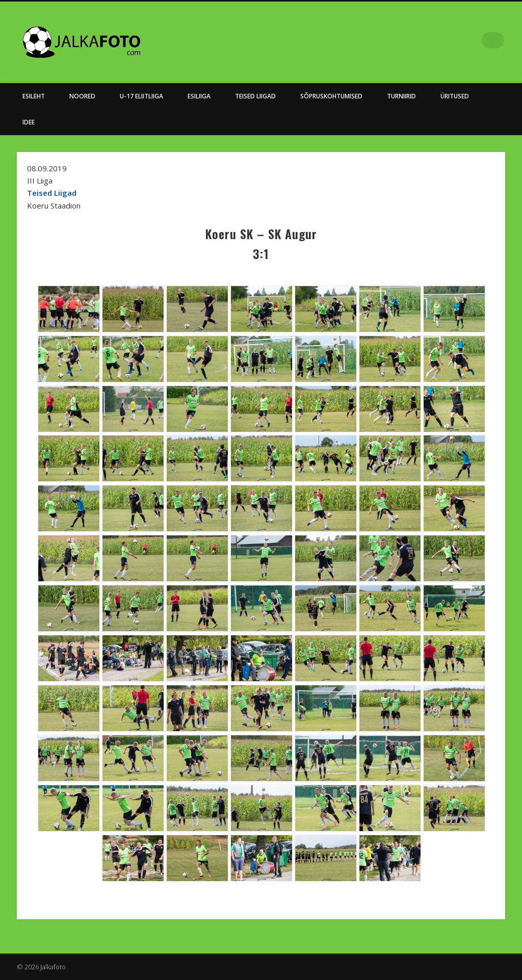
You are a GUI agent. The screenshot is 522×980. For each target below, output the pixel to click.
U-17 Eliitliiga (141, 96)
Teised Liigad (255, 96)
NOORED (82, 96)
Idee (29, 122)
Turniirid (401, 96)
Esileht (34, 96)
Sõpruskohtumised (331, 96)
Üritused (455, 96)
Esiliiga (199, 96)
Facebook (475, 40)
